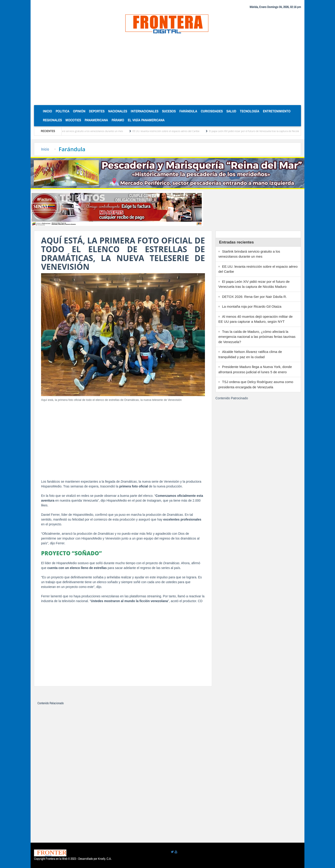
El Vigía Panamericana (146, 120)
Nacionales (118, 111)
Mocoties (73, 120)
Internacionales (145, 111)
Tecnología (250, 111)
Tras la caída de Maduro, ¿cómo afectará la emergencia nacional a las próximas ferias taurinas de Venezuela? (257, 337)
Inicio (48, 111)
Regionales (52, 120)
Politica (63, 111)
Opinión (79, 111)
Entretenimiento (277, 111)
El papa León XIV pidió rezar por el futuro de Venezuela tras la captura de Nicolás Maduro (261, 131)
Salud (231, 111)
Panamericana (96, 120)
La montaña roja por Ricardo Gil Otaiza (252, 306)
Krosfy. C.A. (105, 859)
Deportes (97, 111)
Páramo (118, 120)
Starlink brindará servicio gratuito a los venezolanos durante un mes (87, 131)
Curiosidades (212, 111)
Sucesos (169, 111)
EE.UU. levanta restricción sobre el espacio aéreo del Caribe (168, 131)
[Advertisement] (167, 71)
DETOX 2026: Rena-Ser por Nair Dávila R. (254, 297)
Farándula (188, 111)
